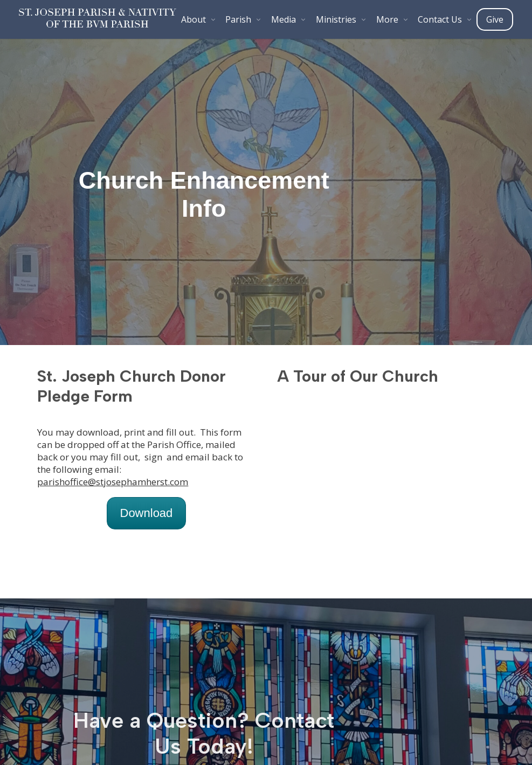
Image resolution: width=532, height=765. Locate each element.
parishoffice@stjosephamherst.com (113, 482)
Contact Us (440, 19)
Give (495, 19)
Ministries (336, 19)
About (194, 19)
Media (284, 19)
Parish (238, 19)
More (387, 19)
